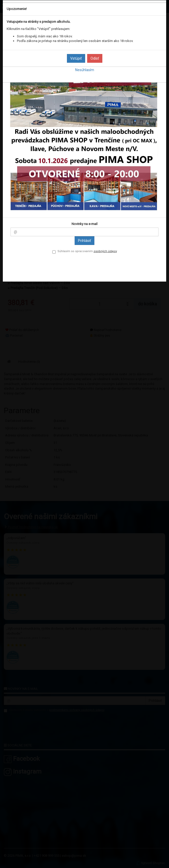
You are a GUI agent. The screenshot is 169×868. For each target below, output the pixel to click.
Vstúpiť (76, 58)
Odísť (95, 58)
